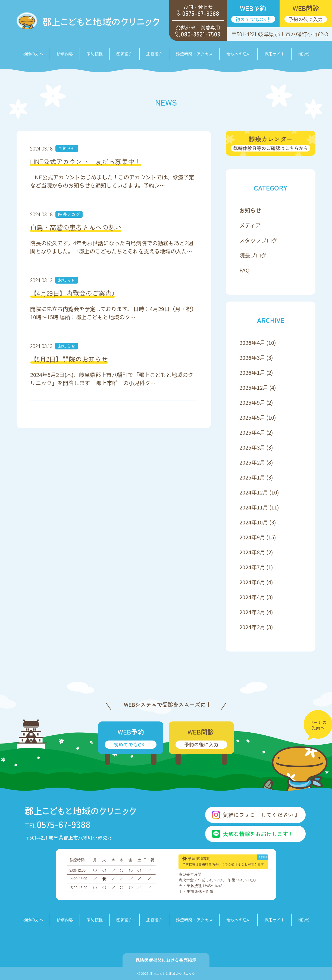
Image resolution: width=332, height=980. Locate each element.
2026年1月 (252, 372)
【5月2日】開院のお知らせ (69, 359)
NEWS (304, 54)
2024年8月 (252, 552)
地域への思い (239, 54)
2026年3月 (252, 357)
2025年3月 (252, 447)
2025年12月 (254, 387)
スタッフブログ (258, 240)
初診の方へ (33, 54)
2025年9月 (252, 402)
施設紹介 (154, 54)
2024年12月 (254, 492)
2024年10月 (254, 522)
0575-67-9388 (58, 824)
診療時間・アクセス (194, 54)
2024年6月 (252, 582)
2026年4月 (252, 342)
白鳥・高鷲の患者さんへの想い (76, 227)
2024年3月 (252, 612)
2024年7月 (252, 567)
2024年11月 (254, 507)
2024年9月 (252, 537)
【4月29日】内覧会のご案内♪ (73, 293)
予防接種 (95, 54)
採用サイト (275, 54)
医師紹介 (124, 54)
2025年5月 (252, 417)
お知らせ (67, 148)
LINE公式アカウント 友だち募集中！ (86, 161)
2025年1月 (252, 477)
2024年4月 (252, 597)
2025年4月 (252, 432)
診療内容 (65, 920)
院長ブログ (69, 214)
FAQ (245, 270)
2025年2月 (252, 462)
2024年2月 (252, 627)
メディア (250, 225)
